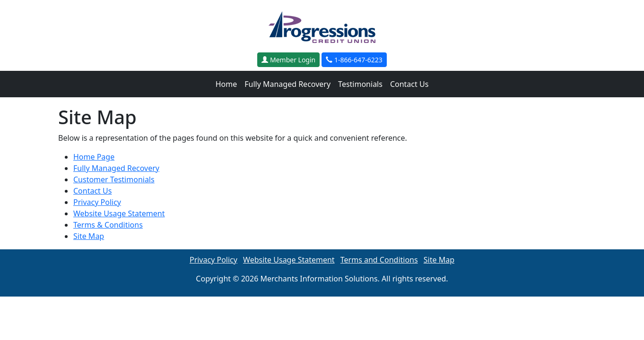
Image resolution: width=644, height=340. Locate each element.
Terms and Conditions (379, 260)
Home (226, 84)
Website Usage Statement (119, 213)
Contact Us (409, 84)
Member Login (288, 60)
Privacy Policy (97, 202)
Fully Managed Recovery (287, 84)
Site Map (89, 236)
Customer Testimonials (114, 179)
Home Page (94, 157)
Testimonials (360, 84)
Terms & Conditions (108, 225)
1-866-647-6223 (354, 60)
